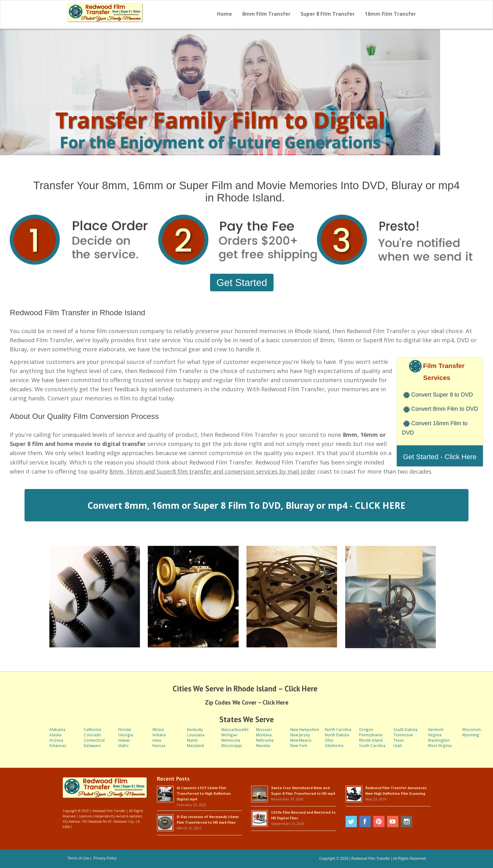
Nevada (263, 745)
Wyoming (471, 735)
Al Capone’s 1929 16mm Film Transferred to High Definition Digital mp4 (204, 793)
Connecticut (94, 740)
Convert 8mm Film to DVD (445, 409)
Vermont (436, 729)
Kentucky (195, 729)
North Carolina (338, 729)
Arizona (56, 740)
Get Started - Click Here (440, 457)
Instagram (407, 821)
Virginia (435, 735)
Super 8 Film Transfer (328, 14)
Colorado (92, 735)
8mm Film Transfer (266, 14)
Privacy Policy (105, 858)
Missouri (264, 729)
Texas (399, 740)
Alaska (55, 735)
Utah (398, 745)
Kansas (159, 745)
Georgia (126, 735)
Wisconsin (471, 729)
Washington (439, 740)
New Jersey (300, 735)
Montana (264, 735)
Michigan (229, 735)
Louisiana (196, 735)
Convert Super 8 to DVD (442, 395)
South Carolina (372, 745)
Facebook (365, 821)
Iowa (157, 740)
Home (224, 14)
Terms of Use (78, 858)
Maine (192, 740)
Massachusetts (235, 729)
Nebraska (265, 740)
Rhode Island (371, 740)
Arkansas (58, 745)
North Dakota (337, 735)
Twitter (351, 821)
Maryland (195, 745)
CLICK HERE (380, 505)
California (92, 729)
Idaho (123, 745)
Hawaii (124, 740)
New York (299, 745)
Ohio (329, 740)
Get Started (242, 283)
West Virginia (440, 745)
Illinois (158, 729)
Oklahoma (334, 745)
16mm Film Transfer (390, 14)
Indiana (159, 735)
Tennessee (403, 735)
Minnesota (231, 740)
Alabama (57, 729)
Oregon (366, 729)
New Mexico (301, 740)
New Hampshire (305, 729)
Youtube (393, 821)
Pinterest (379, 821)
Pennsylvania (371, 735)
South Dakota (405, 729)
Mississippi (232, 745)
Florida (125, 729)
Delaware (92, 745)
